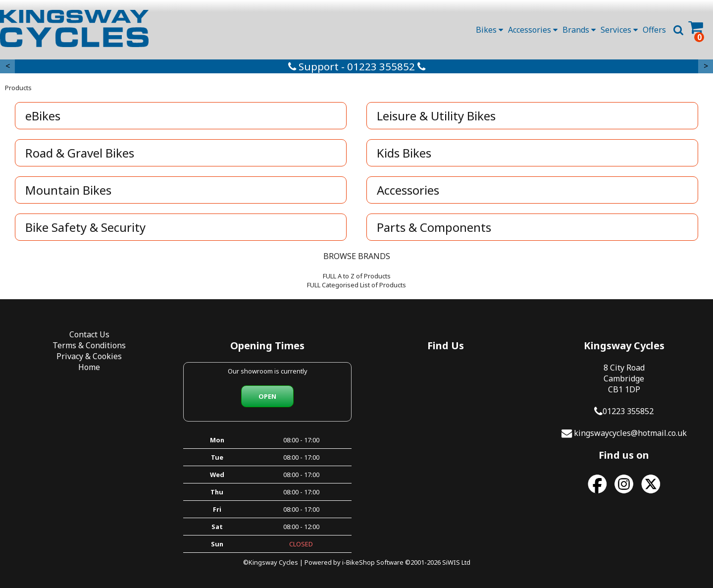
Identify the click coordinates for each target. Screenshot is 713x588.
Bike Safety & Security (85, 227)
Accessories (533, 30)
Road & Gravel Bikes (80, 153)
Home (89, 367)
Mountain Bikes (68, 190)
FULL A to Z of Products (357, 276)
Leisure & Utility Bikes (436, 116)
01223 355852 (628, 411)
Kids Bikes (404, 153)
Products (18, 88)
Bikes (489, 30)
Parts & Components (434, 227)
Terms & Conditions (89, 345)
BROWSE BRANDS (357, 256)
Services (619, 30)
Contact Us (89, 334)
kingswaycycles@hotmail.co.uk (630, 433)
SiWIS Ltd (456, 562)
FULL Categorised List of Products (356, 285)
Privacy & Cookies (89, 356)
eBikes (43, 116)
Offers (654, 30)
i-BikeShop (358, 562)
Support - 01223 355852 (357, 66)
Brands (579, 30)
